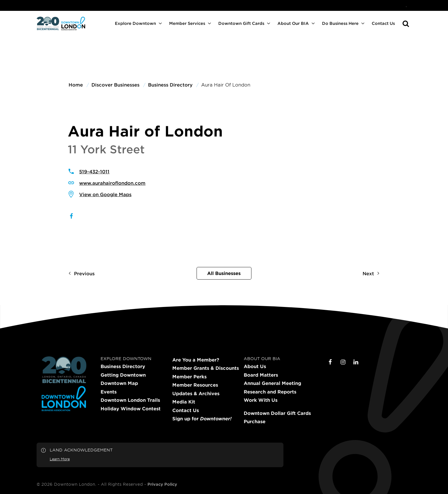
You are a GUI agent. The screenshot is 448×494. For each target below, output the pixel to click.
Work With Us (261, 400)
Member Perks (189, 377)
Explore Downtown (135, 23)
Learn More (60, 459)
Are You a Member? (196, 360)
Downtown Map (119, 383)
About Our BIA (293, 23)
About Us (255, 366)
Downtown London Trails (130, 400)
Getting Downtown (123, 375)
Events (109, 392)
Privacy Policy (162, 484)
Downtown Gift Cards (241, 23)
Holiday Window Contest (131, 409)
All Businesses (224, 273)
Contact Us (383, 23)
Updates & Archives (196, 393)
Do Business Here (340, 23)
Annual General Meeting (272, 383)
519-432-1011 (94, 171)
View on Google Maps (105, 194)
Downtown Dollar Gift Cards (277, 413)
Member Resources (195, 385)
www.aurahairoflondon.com (112, 183)
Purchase (255, 421)
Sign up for (202, 419)
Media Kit (184, 402)
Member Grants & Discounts (206, 368)
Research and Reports (270, 392)
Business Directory (123, 366)
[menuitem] (406, 5)
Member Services (187, 23)
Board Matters (261, 375)
